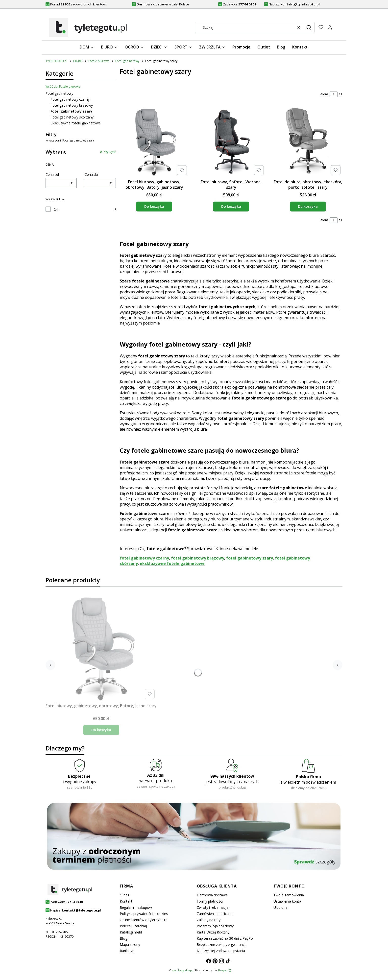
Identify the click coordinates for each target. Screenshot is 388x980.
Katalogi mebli (131, 932)
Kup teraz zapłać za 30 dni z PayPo (225, 938)
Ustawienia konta (287, 901)
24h (57, 209)
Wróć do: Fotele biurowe (63, 86)
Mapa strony (130, 945)
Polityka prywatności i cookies (144, 914)
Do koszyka (154, 206)
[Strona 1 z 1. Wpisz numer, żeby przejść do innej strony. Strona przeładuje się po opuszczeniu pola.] (334, 94)
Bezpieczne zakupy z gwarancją (222, 945)
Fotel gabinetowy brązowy (72, 105)
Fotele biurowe (99, 61)
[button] (309, 27)
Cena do (91, 175)
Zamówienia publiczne (215, 914)
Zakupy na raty (209, 920)
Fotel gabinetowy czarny (70, 99)
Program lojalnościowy (215, 926)
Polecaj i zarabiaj (133, 926)
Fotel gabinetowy (127, 61)
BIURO (78, 61)
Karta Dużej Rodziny (213, 932)
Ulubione (280, 907)
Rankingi (126, 951)
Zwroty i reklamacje (213, 907)
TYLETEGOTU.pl (56, 61)
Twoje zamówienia (289, 895)
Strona (324, 94)
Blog (123, 938)
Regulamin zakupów (136, 907)
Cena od (52, 175)
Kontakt (126, 901)
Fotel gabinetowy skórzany (72, 117)
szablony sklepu (183, 970)
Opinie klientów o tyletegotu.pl (144, 920)
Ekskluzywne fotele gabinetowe (76, 123)
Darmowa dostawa (212, 895)
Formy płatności (210, 901)
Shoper (223, 970)
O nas (124, 895)
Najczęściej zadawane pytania (221, 951)
